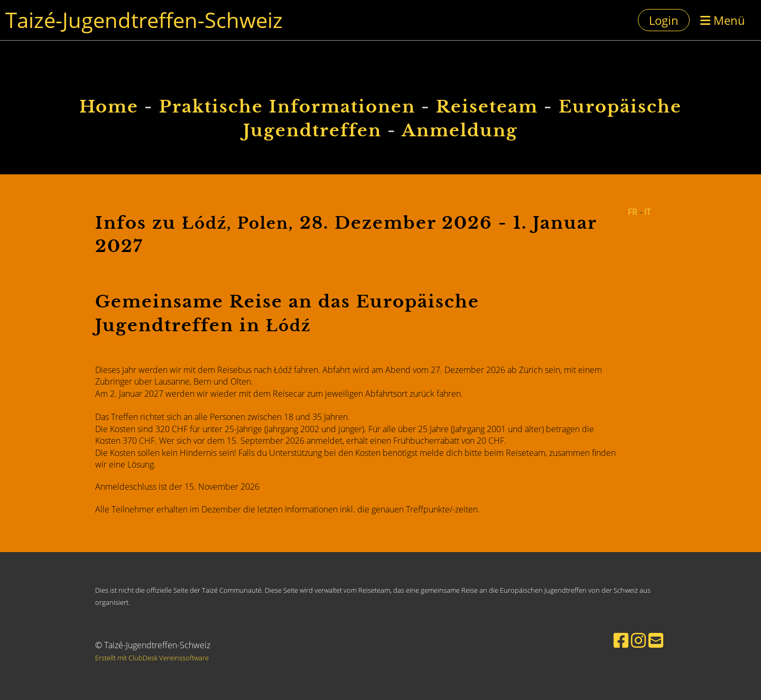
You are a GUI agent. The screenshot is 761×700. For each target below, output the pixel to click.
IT (648, 212)
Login (664, 20)
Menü (723, 20)
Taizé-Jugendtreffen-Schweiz (144, 20)
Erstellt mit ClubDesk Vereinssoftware (152, 658)
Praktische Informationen (287, 107)
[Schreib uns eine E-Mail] (656, 640)
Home (109, 107)
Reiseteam (487, 107)
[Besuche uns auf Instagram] (638, 640)
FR (633, 212)
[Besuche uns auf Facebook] (621, 640)
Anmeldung (460, 130)
